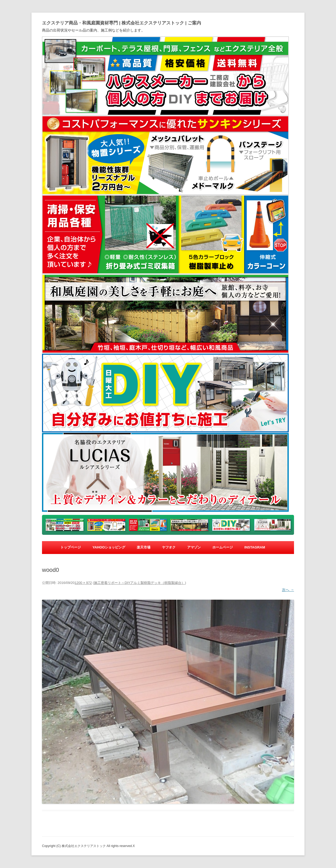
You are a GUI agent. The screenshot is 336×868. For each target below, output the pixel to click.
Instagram (255, 547)
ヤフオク (169, 547)
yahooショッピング (109, 547)
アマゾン (194, 547)
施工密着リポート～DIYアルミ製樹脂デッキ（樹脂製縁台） (140, 583)
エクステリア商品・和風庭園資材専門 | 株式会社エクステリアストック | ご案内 (122, 23)
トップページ (71, 547)
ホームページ (223, 547)
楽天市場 (144, 547)
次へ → (288, 590)
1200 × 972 (83, 583)
